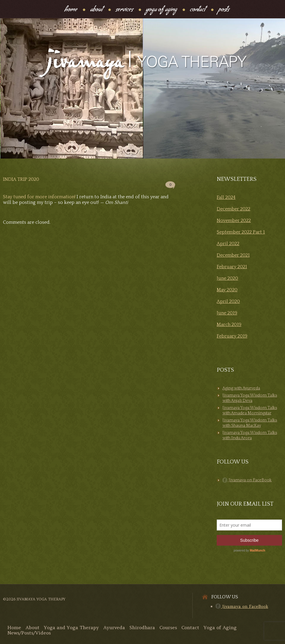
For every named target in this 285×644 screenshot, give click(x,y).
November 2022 (234, 220)
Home (71, 10)
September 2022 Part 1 (241, 232)
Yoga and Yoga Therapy (71, 627)
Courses (168, 627)
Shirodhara (142, 627)
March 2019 (229, 325)
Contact (198, 10)
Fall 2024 (226, 197)
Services (124, 10)
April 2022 (228, 244)
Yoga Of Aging (161, 10)
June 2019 (227, 313)
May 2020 (227, 290)
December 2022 (233, 209)
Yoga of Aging (220, 627)
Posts (224, 10)
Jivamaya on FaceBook (247, 480)
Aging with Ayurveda (241, 388)
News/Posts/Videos (29, 633)
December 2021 (233, 255)
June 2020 (227, 278)
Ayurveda (114, 627)
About (96, 10)
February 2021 (232, 267)
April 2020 (228, 301)
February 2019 (232, 336)
